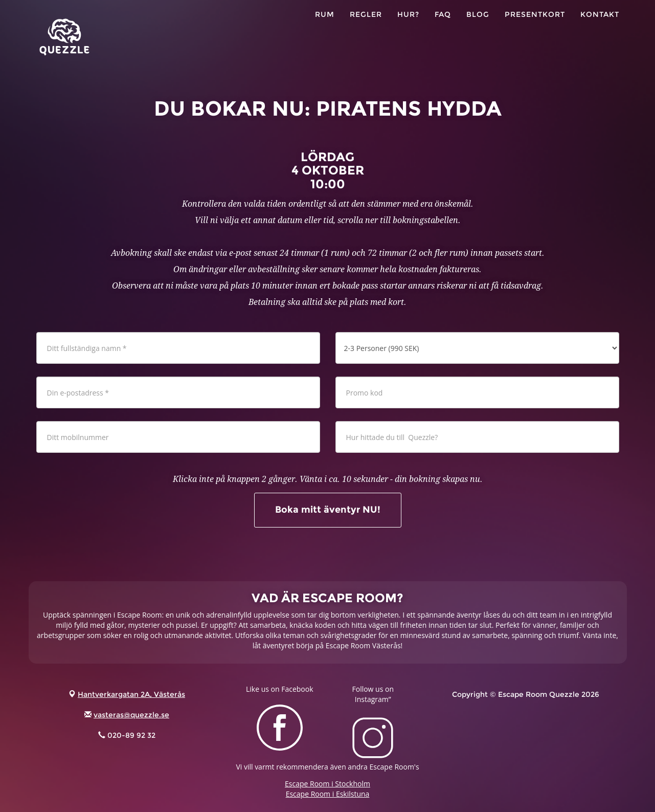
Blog (478, 26)
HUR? (408, 26)
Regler (366, 26)
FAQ (443, 26)
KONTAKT (600, 26)
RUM (325, 26)
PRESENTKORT (535, 26)
